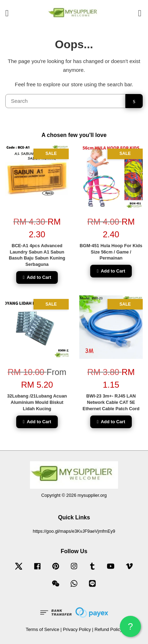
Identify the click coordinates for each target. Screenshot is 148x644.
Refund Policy (108, 629)
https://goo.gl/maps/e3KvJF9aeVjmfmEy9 (74, 531)
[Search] (65, 101)
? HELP (130, 629)
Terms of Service (42, 629)
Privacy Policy (77, 629)
